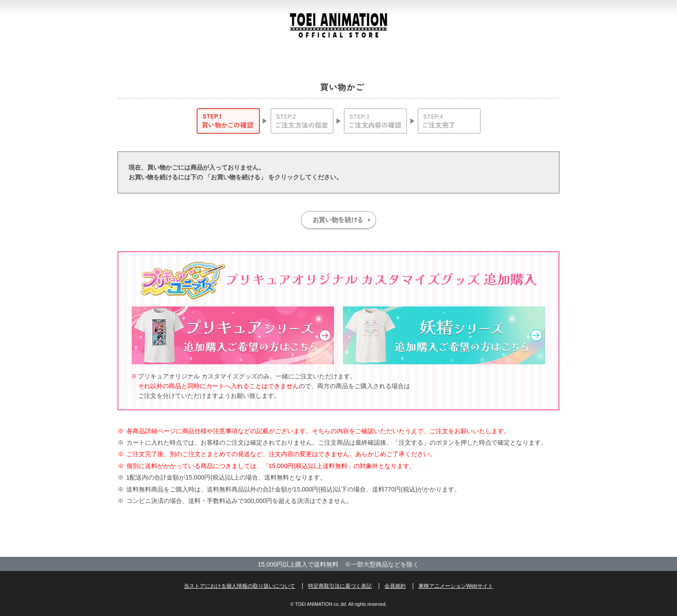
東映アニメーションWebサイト (456, 586)
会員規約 (395, 586)
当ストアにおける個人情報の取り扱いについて (240, 586)
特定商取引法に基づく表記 (340, 586)
